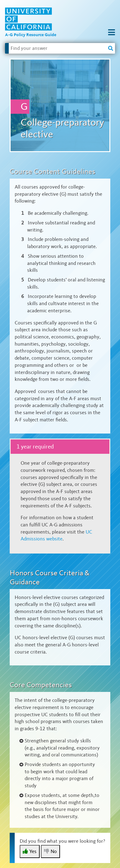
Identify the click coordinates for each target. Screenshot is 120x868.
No (50, 851)
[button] (112, 33)
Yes (30, 851)
